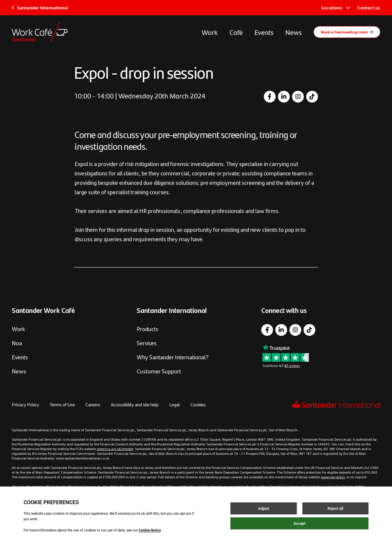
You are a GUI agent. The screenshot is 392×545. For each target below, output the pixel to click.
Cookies (198, 404)
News (294, 32)
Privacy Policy (25, 404)
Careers (93, 404)
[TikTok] (312, 97)
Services (147, 343)
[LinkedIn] (284, 97)
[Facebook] (270, 97)
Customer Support (159, 371)
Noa (17, 343)
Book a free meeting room (347, 32)
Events (264, 32)
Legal (175, 404)
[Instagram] (298, 97)
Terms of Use (62, 404)
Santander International (40, 7)
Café (236, 32)
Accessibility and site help (135, 404)
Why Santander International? (173, 357)
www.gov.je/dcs (333, 477)
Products (148, 329)
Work (210, 32)
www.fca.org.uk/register (115, 449)
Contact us (369, 7)
